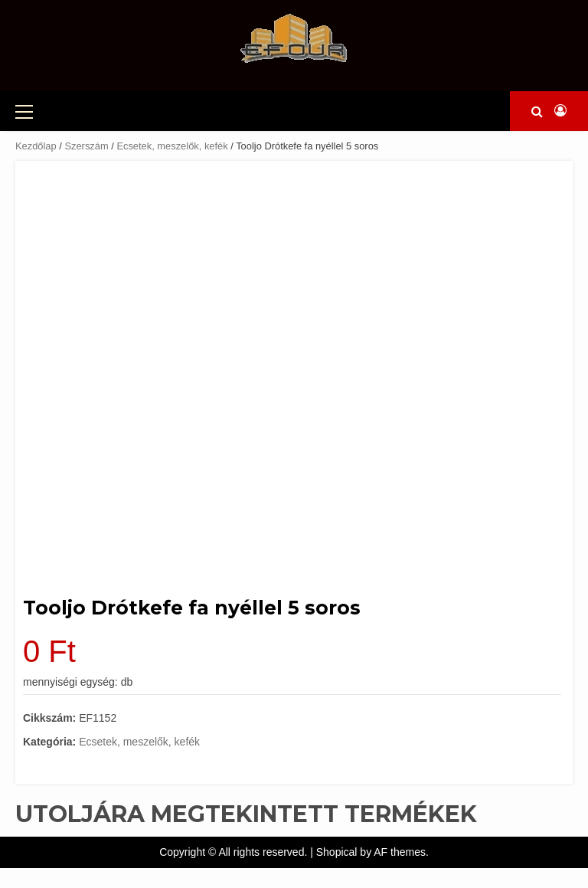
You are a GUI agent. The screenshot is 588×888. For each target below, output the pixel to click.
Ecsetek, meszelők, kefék (172, 146)
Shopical (337, 852)
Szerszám (86, 146)
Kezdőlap (36, 146)
